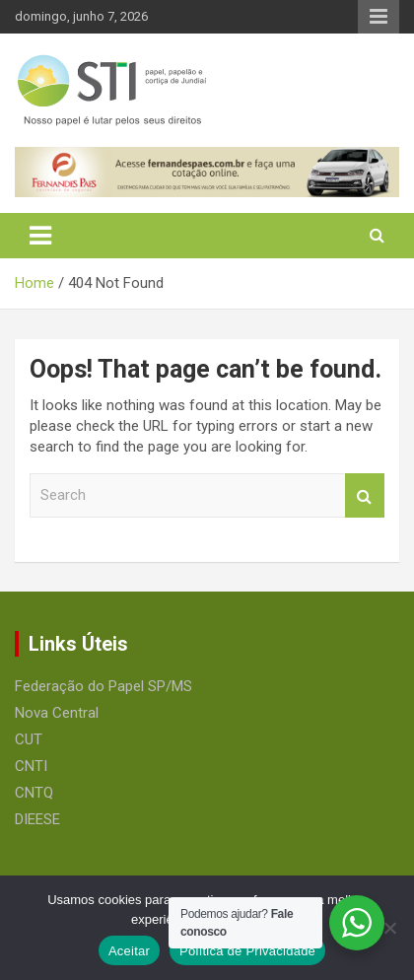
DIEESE (37, 819)
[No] (389, 928)
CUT (29, 739)
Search (365, 495)
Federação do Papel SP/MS (103, 686)
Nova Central (57, 713)
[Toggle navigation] (40, 236)
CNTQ (34, 793)
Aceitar (129, 951)
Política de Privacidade (247, 951)
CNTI (31, 766)
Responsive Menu (379, 17)
